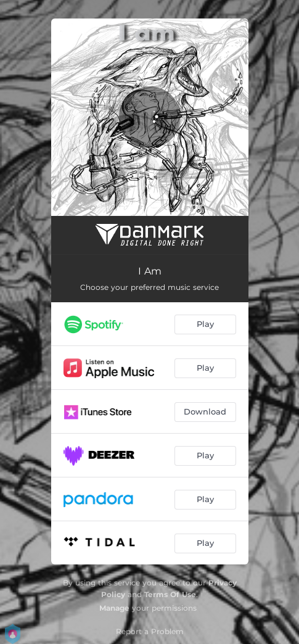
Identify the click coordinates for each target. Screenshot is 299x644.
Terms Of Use (170, 594)
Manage (114, 608)
